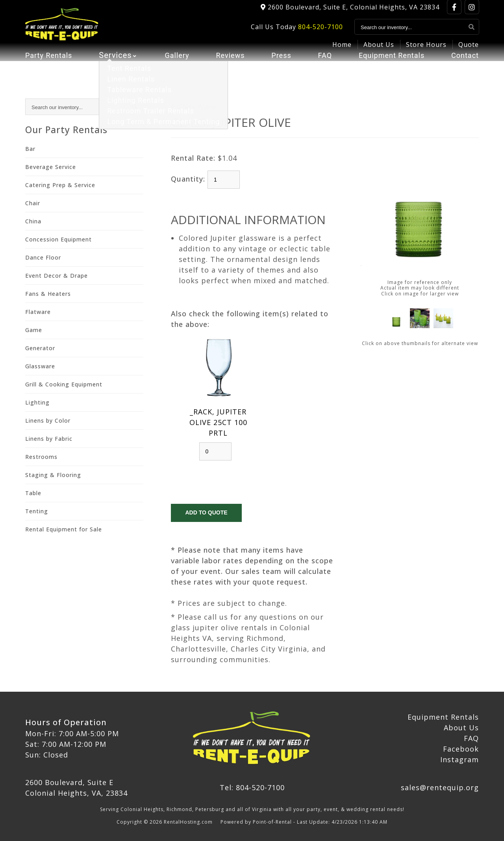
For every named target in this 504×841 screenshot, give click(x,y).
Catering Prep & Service (60, 185)
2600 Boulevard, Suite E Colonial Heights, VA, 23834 (76, 788)
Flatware (38, 312)
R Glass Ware (193, 107)
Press (279, 69)
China (33, 221)
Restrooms (41, 457)
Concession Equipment (58, 239)
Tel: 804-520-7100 (252, 787)
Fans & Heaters (48, 294)
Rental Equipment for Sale (64, 529)
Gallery (176, 69)
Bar (30, 149)
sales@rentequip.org (440, 787)
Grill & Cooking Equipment (64, 384)
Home (342, 50)
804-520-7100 (321, 32)
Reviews (229, 69)
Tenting (37, 511)
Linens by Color (48, 420)
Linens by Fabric (49, 439)
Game (34, 330)
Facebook (461, 749)
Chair (33, 203)
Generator (40, 348)
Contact (464, 69)
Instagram (460, 759)
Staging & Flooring (53, 475)
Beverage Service (51, 167)
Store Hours (426, 50)
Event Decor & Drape (57, 276)
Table (33, 493)
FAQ (321, 69)
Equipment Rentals (389, 69)
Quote (469, 50)
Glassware (40, 366)
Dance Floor (43, 257)
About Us (379, 50)
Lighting (37, 402)
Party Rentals (51, 69)
